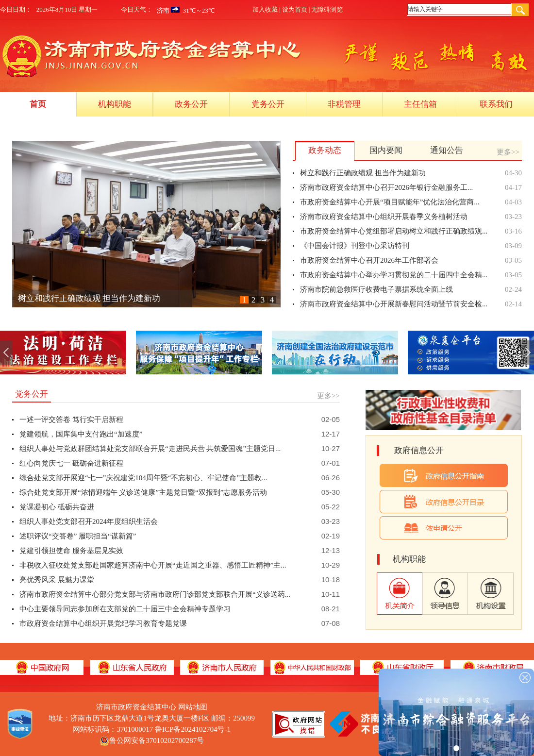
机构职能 (115, 104)
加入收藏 (265, 9)
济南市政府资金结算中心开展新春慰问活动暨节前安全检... (394, 304)
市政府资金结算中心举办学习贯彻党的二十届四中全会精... (394, 275)
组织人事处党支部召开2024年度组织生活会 (89, 521)
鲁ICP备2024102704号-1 (193, 729)
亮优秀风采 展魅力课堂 (57, 580)
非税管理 (344, 104)
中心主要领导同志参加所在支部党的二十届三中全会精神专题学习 (125, 609)
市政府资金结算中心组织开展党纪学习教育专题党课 (103, 623)
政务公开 (191, 104)
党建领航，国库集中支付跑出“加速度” (81, 434)
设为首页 (295, 9)
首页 (38, 104)
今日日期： (16, 9)
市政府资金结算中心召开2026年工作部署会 (369, 260)
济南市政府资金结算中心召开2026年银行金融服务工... (386, 187)
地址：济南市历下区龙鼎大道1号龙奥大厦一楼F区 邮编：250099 (152, 718)
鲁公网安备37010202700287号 (157, 740)
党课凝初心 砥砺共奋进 (57, 507)
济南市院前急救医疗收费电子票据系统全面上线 (376, 289)
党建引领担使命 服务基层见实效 (71, 551)
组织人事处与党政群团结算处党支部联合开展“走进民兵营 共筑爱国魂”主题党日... (150, 449)
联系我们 (496, 104)
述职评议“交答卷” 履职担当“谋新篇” (78, 536)
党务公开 (268, 104)
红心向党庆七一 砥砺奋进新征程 (71, 463)
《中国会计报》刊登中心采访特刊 (355, 246)
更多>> (508, 152)
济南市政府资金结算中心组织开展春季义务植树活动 (384, 217)
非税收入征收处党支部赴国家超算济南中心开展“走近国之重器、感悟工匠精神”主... (153, 565)
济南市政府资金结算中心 (152, 707)
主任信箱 (420, 104)
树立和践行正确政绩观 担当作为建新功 (89, 298)
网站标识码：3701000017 (152, 729)
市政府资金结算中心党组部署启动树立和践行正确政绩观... (394, 231)
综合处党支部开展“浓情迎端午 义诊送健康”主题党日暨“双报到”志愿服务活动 (143, 492)
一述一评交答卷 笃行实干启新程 (71, 420)
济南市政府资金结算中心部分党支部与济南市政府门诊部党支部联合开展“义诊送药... (155, 594)
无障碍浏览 (327, 9)
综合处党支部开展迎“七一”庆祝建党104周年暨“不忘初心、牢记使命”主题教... (143, 478)
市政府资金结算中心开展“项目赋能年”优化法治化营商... (390, 202)
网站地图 (193, 707)
